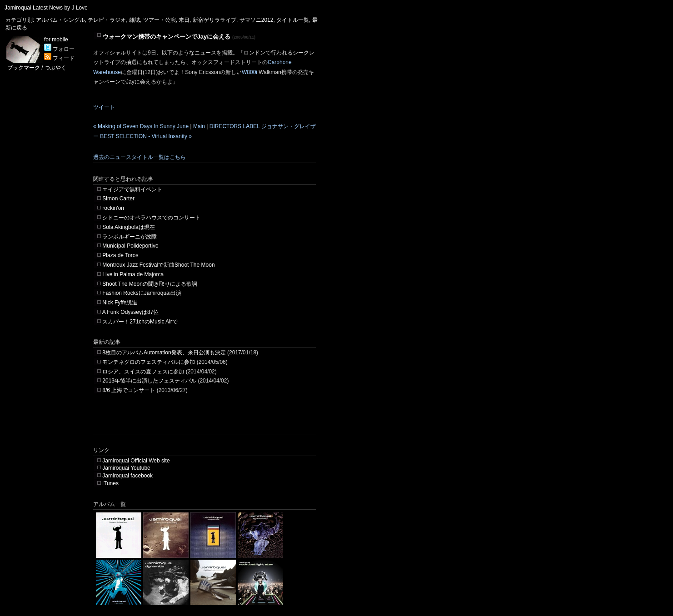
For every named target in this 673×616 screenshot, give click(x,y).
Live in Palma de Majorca (133, 274)
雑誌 (135, 20)
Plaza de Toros (120, 255)
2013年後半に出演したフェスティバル (149, 381)
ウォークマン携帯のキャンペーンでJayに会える (167, 37)
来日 (184, 20)
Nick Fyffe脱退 (120, 303)
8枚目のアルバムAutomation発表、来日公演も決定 (164, 353)
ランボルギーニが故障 (130, 237)
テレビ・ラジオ (107, 20)
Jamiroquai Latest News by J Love (46, 8)
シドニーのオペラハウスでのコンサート (151, 218)
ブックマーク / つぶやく (37, 68)
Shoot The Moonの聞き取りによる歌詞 (150, 284)
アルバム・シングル (60, 20)
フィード (59, 58)
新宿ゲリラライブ (214, 20)
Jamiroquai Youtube (126, 468)
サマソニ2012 (257, 20)
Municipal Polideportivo (130, 246)
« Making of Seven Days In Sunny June (141, 126)
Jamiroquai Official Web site (136, 461)
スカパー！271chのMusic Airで (140, 322)
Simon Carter (118, 199)
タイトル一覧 (293, 20)
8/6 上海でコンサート (129, 390)
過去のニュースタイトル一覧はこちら (140, 157)
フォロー (59, 49)
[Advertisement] (199, 420)
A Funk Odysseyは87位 (131, 312)
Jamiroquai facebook (127, 476)
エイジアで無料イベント (132, 189)
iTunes (110, 483)
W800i (250, 72)
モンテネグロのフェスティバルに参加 (149, 362)
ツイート (104, 107)
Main (199, 126)
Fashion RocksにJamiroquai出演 (142, 293)
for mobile (56, 40)
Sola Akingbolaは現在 (128, 227)
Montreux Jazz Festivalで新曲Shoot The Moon (158, 265)
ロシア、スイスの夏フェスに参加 (143, 372)
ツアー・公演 (160, 20)
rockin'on (113, 208)
